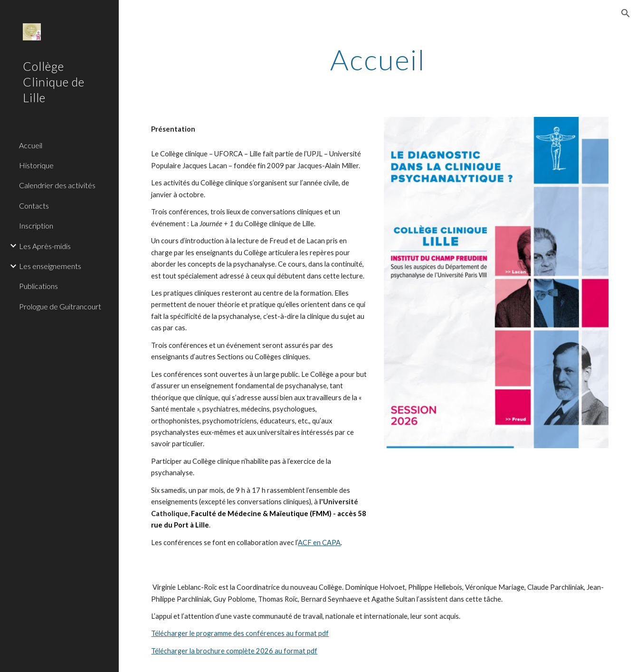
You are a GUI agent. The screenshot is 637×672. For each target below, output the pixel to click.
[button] (626, 13)
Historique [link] (36, 165)
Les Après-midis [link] (45, 246)
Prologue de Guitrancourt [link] (60, 306)
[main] (378, 59)
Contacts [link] (34, 206)
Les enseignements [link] (50, 266)
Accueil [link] (31, 145)
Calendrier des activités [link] (57, 185)
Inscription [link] (36, 226)
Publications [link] (38, 286)
